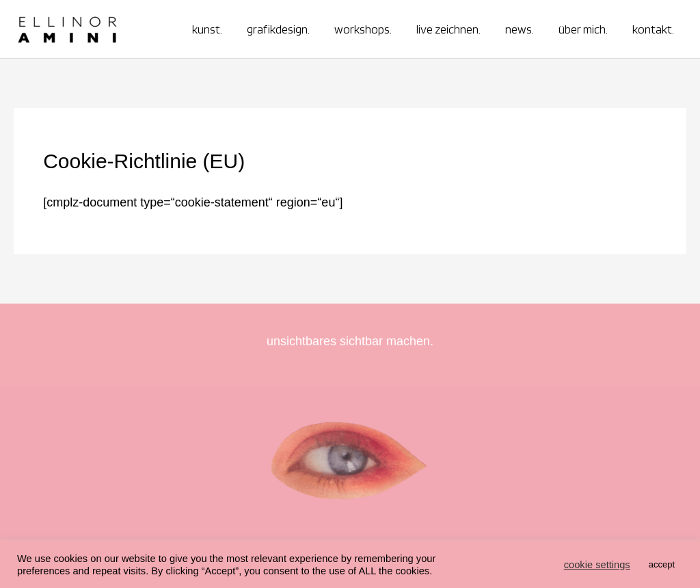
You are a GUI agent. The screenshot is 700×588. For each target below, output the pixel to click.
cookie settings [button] (597, 565)
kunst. (207, 29)
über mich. (583, 29)
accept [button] (662, 564)
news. (520, 29)
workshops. (363, 29)
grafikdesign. (278, 29)
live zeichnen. (448, 29)
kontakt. (653, 29)
